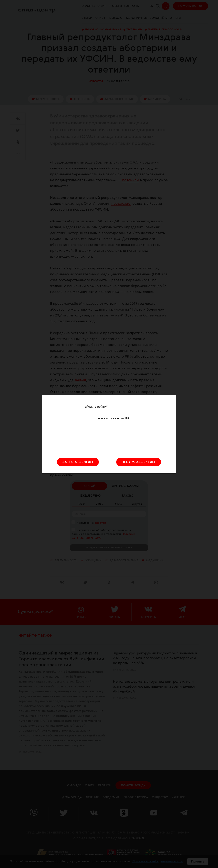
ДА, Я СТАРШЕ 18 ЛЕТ (78, 462)
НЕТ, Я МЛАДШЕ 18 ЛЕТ (139, 462)
